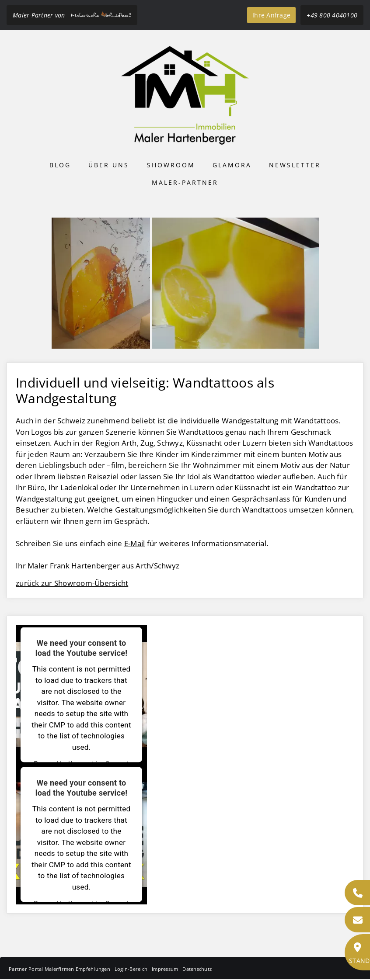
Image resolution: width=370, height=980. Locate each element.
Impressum (165, 969)
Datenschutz (197, 969)
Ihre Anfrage (271, 15)
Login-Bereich (131, 969)
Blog (60, 165)
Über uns (109, 165)
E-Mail (135, 543)
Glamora (232, 165)
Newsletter (295, 165)
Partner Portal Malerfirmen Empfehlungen (59, 969)
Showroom (171, 165)
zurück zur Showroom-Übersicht (72, 583)
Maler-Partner (185, 182)
